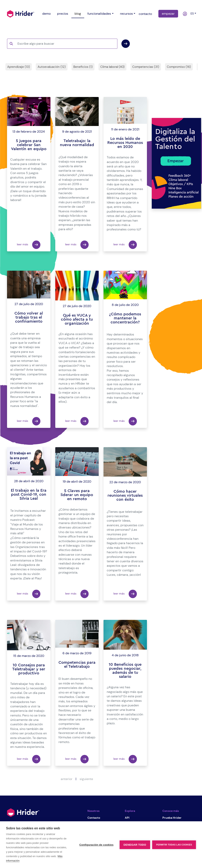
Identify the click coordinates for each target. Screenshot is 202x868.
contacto (145, 14)
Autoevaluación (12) (52, 67)
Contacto (94, 818)
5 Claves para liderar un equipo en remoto (77, 495)
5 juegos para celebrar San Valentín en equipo (29, 145)
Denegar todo (135, 845)
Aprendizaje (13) (19, 67)
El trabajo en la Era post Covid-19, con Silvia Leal (29, 494)
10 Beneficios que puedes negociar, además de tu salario (125, 671)
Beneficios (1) (83, 67)
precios (63, 14)
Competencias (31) (146, 67)
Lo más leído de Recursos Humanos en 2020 (125, 143)
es (191, 13)
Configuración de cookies (96, 845)
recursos (126, 14)
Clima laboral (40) (112, 67)
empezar (168, 14)
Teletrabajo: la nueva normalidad (77, 143)
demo (46, 14)
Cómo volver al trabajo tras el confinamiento (29, 317)
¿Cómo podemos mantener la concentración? (125, 318)
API (127, 818)
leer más (29, 245)
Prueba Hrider (172, 818)
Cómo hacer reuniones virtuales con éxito (125, 495)
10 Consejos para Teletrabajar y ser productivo (29, 669)
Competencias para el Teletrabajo (77, 665)
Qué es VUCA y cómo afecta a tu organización (77, 319)
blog (78, 14)
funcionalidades (99, 14)
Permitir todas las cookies (174, 845)
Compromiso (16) (179, 67)
